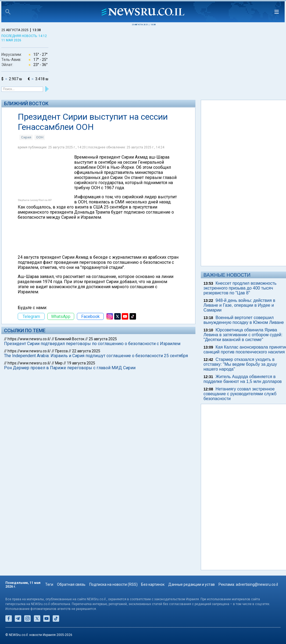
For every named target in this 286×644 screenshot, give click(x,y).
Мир (59, 363)
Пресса (61, 351)
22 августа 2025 (86, 351)
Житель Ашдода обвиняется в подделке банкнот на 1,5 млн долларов (243, 379)
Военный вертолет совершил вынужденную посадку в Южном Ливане (244, 320)
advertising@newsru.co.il (257, 584)
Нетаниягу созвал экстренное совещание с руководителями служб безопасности (240, 394)
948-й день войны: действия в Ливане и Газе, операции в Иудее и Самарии (239, 305)
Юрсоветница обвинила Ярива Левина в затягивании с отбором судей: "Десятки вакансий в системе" (243, 335)
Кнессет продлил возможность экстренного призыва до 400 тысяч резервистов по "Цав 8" (240, 288)
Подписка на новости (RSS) (113, 584)
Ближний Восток (26, 103)
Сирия (26, 137)
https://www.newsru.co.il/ (29, 339)
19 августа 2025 (81, 363)
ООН (40, 137)
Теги (49, 584)
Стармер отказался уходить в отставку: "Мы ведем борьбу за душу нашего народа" (240, 364)
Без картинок (153, 584)
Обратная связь (71, 584)
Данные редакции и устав (192, 584)
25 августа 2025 (103, 339)
